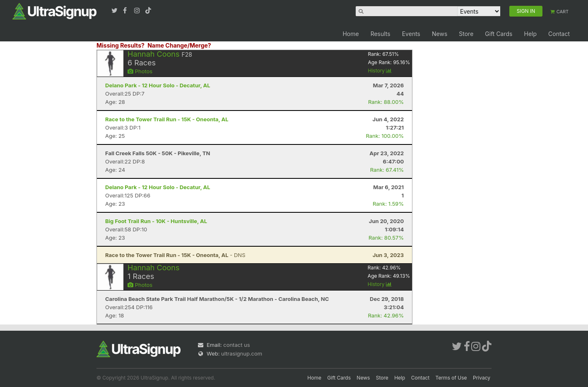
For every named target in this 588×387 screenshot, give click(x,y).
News (440, 34)
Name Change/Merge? (179, 45)
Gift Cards (499, 34)
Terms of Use (451, 378)
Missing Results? (120, 45)
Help (530, 34)
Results (381, 34)
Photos (140, 71)
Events (411, 34)
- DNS (175, 255)
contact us (236, 345)
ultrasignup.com (242, 353)
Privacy (482, 378)
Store (466, 34)
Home (351, 34)
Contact (559, 34)
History (380, 71)
